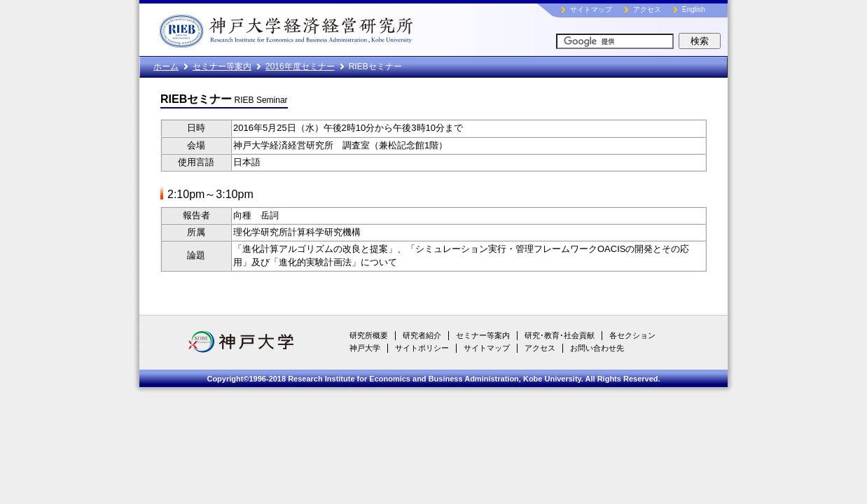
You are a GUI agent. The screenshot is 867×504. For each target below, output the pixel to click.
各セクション (632, 335)
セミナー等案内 (222, 66)
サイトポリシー (422, 348)
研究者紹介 (422, 335)
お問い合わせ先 (597, 348)
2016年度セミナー (300, 66)
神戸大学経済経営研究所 (318, 28)
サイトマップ (591, 9)
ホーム (166, 66)
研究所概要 (369, 335)
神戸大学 (365, 348)
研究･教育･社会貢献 (560, 335)
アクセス (647, 9)
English (694, 9)
